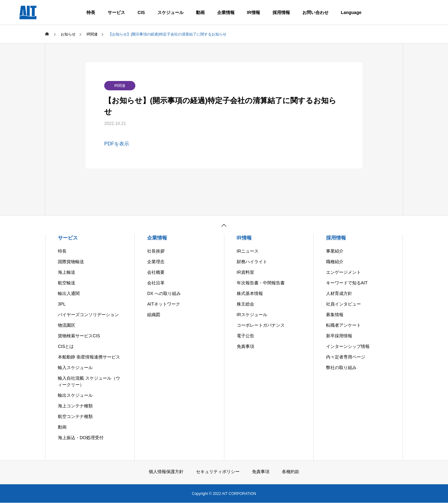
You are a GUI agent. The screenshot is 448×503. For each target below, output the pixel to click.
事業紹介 (335, 251)
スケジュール (170, 12)
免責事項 (245, 346)
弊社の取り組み (341, 368)
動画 (200, 12)
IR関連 (120, 86)
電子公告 (245, 336)
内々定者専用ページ (346, 357)
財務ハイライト (252, 262)
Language (351, 12)
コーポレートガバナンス (261, 325)
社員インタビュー (343, 304)
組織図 (154, 315)
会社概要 (156, 272)
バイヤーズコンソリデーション (88, 315)
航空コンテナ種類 (75, 416)
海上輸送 (67, 272)
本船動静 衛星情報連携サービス (89, 357)
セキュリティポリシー (218, 472)
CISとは (66, 346)
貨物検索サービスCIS (79, 336)
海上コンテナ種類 (75, 406)
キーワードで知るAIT (347, 283)
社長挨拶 (156, 251)
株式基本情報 (250, 293)
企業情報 (226, 12)
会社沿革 (156, 283)
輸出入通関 (69, 293)
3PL (62, 304)
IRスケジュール (252, 315)
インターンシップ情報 (348, 346)
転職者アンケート (343, 325)
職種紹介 (335, 262)
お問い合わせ (315, 12)
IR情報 (254, 12)
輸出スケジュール (75, 395)
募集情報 (335, 315)
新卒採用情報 (339, 336)
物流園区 (67, 325)
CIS (141, 12)
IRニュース (248, 251)
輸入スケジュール (75, 368)
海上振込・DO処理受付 (81, 438)
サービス (116, 12)
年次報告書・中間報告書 (261, 283)
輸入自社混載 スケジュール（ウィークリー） (89, 381)
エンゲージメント (343, 272)
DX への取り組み (164, 293)
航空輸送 (67, 283)
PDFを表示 (117, 144)
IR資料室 (245, 272)
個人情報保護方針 (166, 472)
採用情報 (281, 12)
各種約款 (291, 472)
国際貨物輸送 (71, 262)
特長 (91, 12)
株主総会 (245, 304)
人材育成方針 (339, 293)
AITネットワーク (164, 304)
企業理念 (156, 262)
